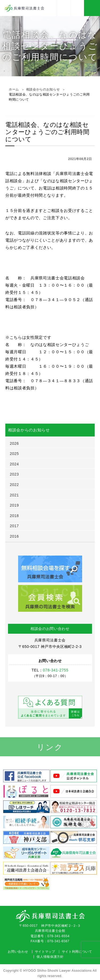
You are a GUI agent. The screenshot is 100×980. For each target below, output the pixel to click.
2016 (14, 536)
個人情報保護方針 (50, 957)
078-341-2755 (77, 8)
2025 (14, 454)
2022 (14, 485)
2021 (14, 495)
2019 (14, 505)
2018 (14, 516)
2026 (14, 443)
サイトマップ (45, 952)
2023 (14, 474)
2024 (14, 464)
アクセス (64, 8)
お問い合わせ (18, 952)
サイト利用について (77, 952)
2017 (14, 526)
